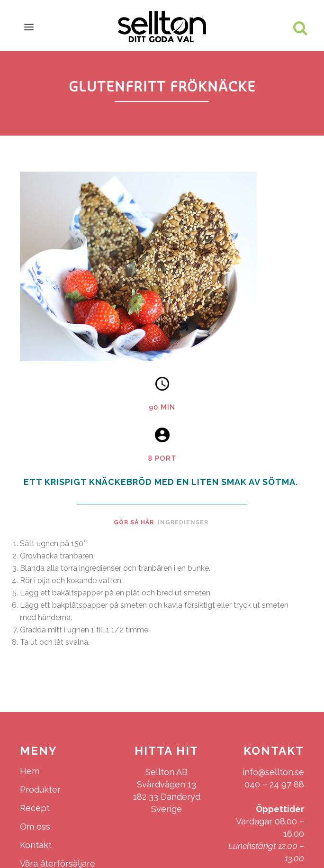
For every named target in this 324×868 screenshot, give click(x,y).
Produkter (40, 790)
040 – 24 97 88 (274, 784)
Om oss (35, 827)
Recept (35, 808)
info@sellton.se (273, 772)
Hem (30, 771)
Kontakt (36, 845)
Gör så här (134, 522)
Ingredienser (183, 522)
